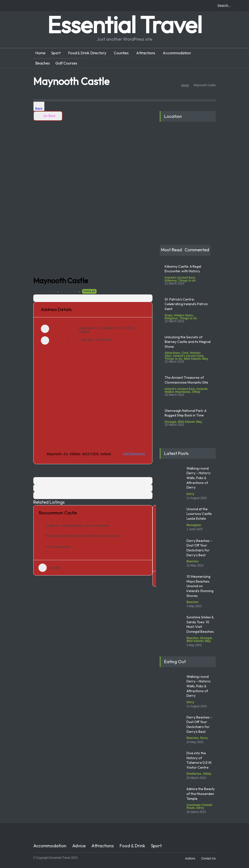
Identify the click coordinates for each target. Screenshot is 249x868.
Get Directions (131, 454)
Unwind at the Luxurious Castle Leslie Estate (199, 514)
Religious (171, 318)
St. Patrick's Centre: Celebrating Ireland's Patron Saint (186, 304)
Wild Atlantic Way (196, 359)
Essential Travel (124, 24)
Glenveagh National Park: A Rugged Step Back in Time (186, 413)
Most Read (171, 250)
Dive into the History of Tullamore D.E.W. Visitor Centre (199, 760)
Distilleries (194, 774)
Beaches (43, 63)
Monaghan (194, 525)
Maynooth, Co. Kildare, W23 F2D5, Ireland (107, 330)
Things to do (187, 281)
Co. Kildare (47, 291)
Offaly (196, 392)
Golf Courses (66, 63)
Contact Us (209, 859)
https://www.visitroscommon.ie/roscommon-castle (82, 536)
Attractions (146, 53)
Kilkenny (171, 281)
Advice (79, 846)
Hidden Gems (183, 315)
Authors (190, 859)
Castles (71, 291)
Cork (185, 353)
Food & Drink (132, 846)
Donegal (170, 422)
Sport (56, 53)
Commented (197, 250)
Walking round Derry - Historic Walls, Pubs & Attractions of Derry (199, 478)
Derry (190, 494)
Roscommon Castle (58, 513)
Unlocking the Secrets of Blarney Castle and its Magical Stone (188, 342)
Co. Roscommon (58, 547)
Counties (121, 53)
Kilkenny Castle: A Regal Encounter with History (183, 269)
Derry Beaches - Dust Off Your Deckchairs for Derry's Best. (199, 548)
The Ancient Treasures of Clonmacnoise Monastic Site (186, 380)
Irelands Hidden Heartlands (186, 390)
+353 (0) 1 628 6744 (95, 340)
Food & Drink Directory (87, 53)
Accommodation (177, 53)
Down (169, 315)
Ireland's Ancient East (180, 278)
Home (40, 53)
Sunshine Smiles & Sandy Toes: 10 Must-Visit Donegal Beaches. (201, 624)
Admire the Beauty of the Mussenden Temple (201, 794)
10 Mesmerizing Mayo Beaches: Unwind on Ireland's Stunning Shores (200, 586)
